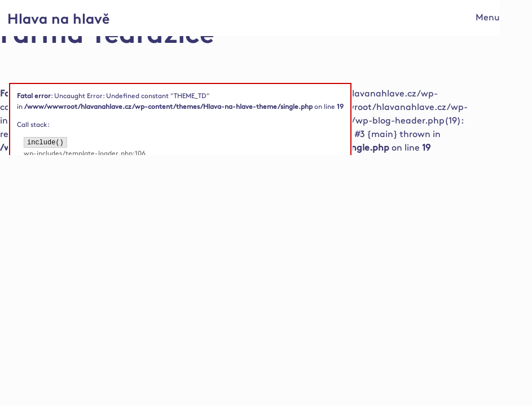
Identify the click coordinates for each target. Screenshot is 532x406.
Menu (488, 18)
